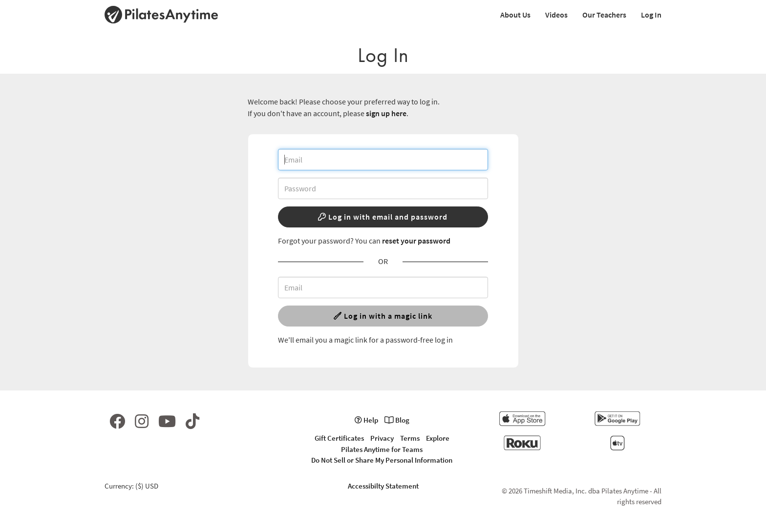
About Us (515, 15)
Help (366, 420)
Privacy (382, 438)
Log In (651, 15)
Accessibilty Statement (383, 486)
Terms (410, 438)
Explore (438, 438)
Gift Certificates (339, 438)
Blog (397, 420)
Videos (556, 15)
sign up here (386, 113)
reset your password (416, 241)
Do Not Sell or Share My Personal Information (382, 460)
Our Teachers (604, 15)
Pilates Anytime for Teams (382, 449)
